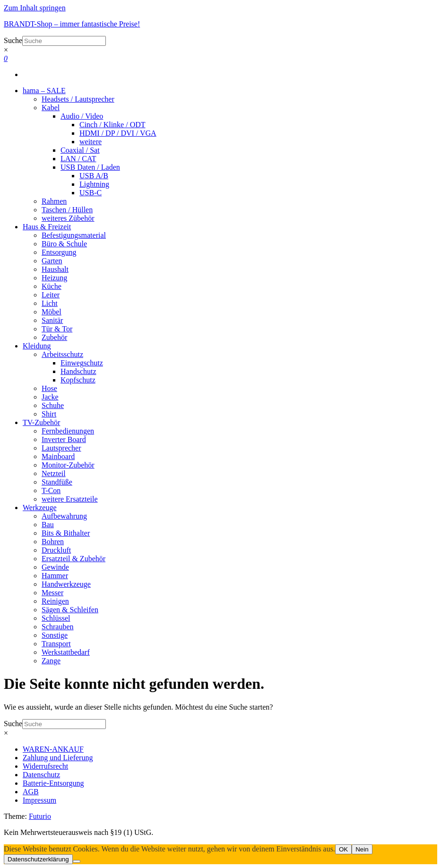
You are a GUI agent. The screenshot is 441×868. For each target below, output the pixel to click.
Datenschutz (41, 775)
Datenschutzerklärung (38, 859)
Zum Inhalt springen (35, 8)
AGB (31, 792)
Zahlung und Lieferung (58, 758)
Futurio (40, 816)
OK (343, 849)
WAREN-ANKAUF (53, 749)
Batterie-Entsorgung (53, 783)
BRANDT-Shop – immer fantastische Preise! (72, 24)
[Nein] (77, 861)
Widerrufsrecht (45, 766)
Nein (362, 849)
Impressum (39, 800)
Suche (13, 40)
